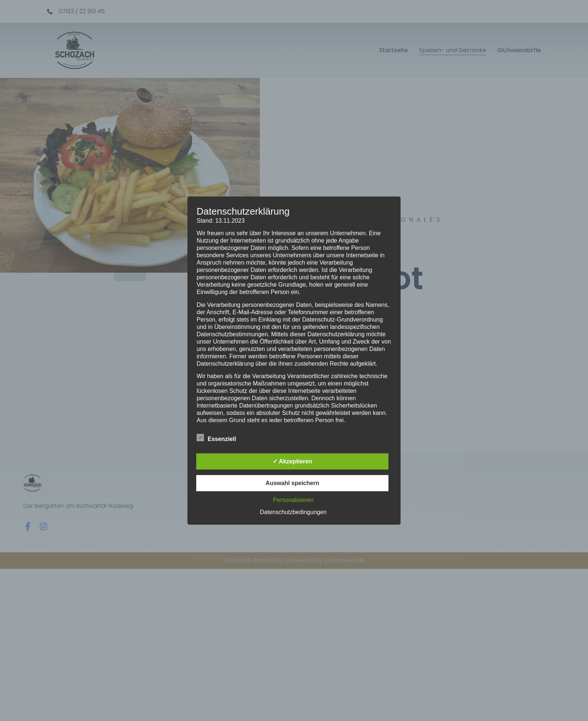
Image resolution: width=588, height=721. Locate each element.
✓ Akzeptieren (293, 461)
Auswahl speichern (293, 483)
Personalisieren (293, 500)
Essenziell (216, 437)
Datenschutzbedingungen (293, 512)
